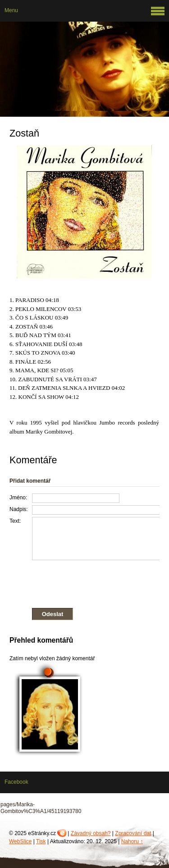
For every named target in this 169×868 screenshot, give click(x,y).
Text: (15, 521)
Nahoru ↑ (132, 841)
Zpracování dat (133, 833)
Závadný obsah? (91, 833)
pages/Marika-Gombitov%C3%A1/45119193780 (41, 808)
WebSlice (20, 841)
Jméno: (18, 498)
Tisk (41, 841)
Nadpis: (19, 509)
